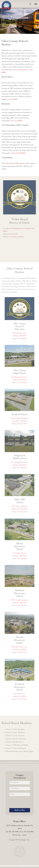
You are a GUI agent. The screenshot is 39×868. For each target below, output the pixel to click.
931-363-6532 (22, 383)
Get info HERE (13, 99)
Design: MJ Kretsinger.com (19, 840)
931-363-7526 (22, 468)
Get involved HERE (18, 153)
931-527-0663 (22, 606)
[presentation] (20, 802)
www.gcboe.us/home (17, 237)
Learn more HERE (16, 121)
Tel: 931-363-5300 (12, 832)
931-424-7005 (22, 699)
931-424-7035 (13, 234)
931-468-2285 (22, 559)
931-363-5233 (22, 652)
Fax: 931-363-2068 (27, 832)
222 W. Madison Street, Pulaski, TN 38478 (19, 827)
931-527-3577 (22, 424)
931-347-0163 (22, 512)
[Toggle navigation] (35, 4)
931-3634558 (22, 339)
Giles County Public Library (15, 164)
